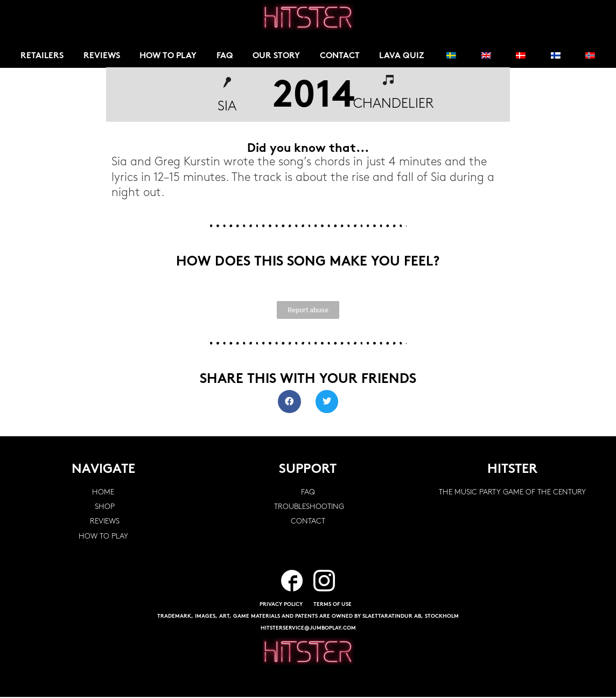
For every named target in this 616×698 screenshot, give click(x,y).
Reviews (102, 57)
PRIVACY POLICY (281, 606)
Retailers (43, 57)
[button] (289, 403)
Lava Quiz (405, 57)
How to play (170, 57)
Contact (343, 57)
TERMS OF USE (332, 606)
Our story (279, 57)
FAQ (227, 57)
